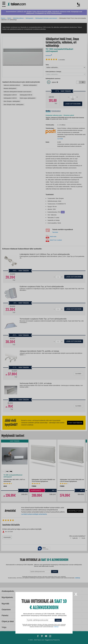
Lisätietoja (56, 627)
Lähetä (58, 620)
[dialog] (44, 322)
